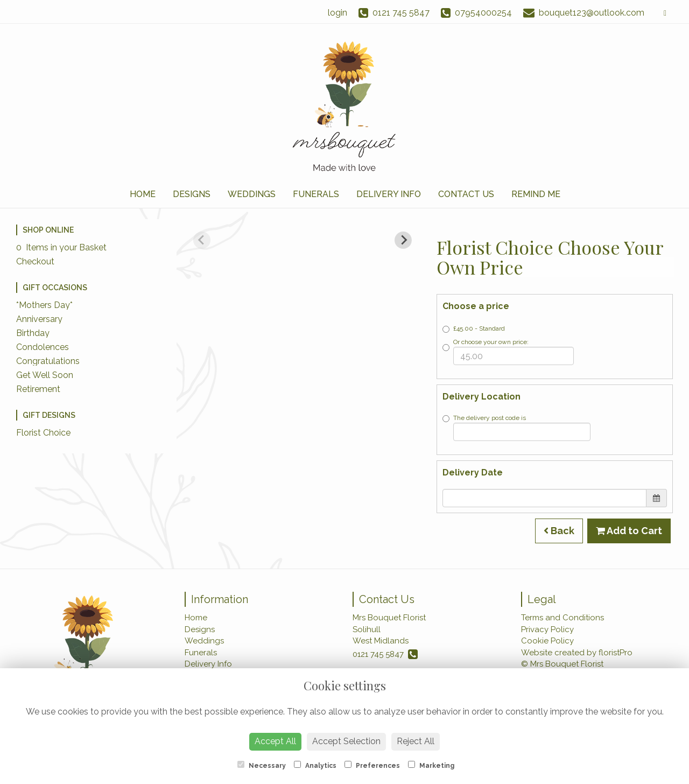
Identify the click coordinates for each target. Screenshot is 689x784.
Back (559, 531)
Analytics (315, 765)
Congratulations (48, 361)
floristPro (616, 653)
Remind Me (536, 194)
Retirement (38, 389)
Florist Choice (43, 433)
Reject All (416, 741)
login (338, 13)
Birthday (33, 333)
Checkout (35, 261)
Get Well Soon (45, 375)
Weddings (252, 194)
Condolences (43, 347)
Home (143, 194)
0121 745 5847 (385, 654)
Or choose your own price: (508, 352)
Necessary (262, 765)
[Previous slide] (202, 240)
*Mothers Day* (44, 305)
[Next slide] (403, 240)
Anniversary (39, 319)
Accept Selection (346, 741)
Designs (192, 194)
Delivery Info (389, 194)
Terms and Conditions (563, 618)
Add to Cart (629, 531)
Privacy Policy (547, 629)
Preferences (372, 765)
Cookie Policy (547, 641)
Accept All (275, 741)
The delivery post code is (516, 428)
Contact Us (466, 194)
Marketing (431, 765)
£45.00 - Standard (474, 329)
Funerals (316, 194)
